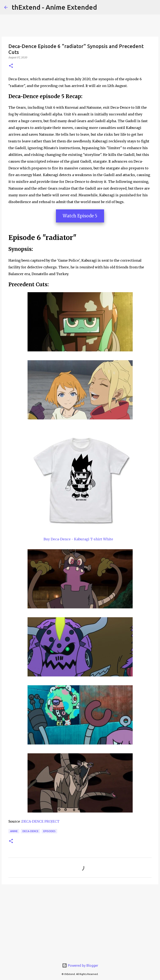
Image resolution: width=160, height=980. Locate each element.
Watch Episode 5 (80, 216)
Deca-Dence (30, 831)
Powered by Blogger (80, 965)
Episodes (49, 831)
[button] (11, 66)
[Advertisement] (80, 920)
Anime (14, 831)
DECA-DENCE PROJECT (41, 821)
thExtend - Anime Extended (54, 7)
